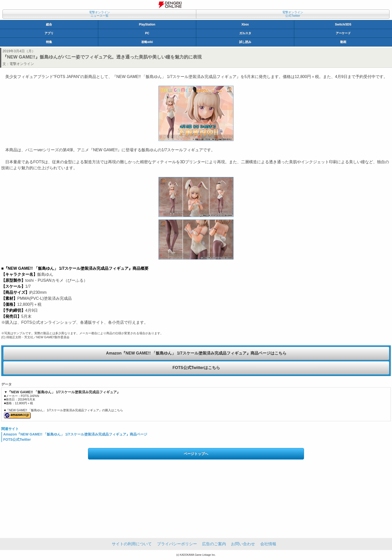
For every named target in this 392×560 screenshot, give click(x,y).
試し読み (245, 42)
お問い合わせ (243, 544)
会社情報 (268, 544)
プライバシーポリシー (177, 544)
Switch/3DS (343, 24)
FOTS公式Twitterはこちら (196, 368)
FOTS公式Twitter (17, 439)
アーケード (343, 33)
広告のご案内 (214, 544)
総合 (49, 24)
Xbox (245, 24)
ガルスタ (245, 33)
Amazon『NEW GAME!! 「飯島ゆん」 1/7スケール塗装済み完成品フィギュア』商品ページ (75, 434)
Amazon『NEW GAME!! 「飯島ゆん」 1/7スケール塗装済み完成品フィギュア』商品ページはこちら (196, 353)
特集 (49, 42)
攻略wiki (147, 42)
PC (147, 33)
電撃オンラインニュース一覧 (99, 14)
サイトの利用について (132, 544)
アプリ (49, 33)
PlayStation (147, 24)
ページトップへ (196, 454)
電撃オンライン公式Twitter (293, 14)
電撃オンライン (22, 64)
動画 (343, 42)
